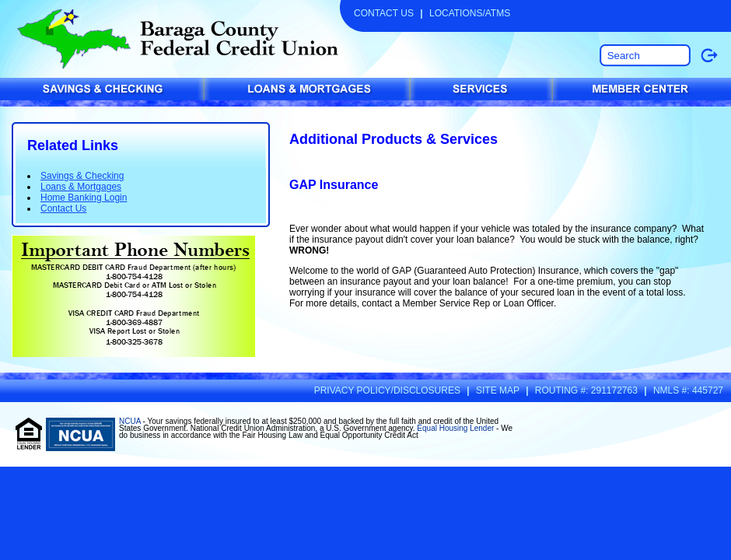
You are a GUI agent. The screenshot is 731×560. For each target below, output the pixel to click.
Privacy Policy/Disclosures (387, 390)
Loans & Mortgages (81, 187)
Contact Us (384, 13)
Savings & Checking (82, 176)
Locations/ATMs (470, 13)
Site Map (498, 390)
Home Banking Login (84, 198)
